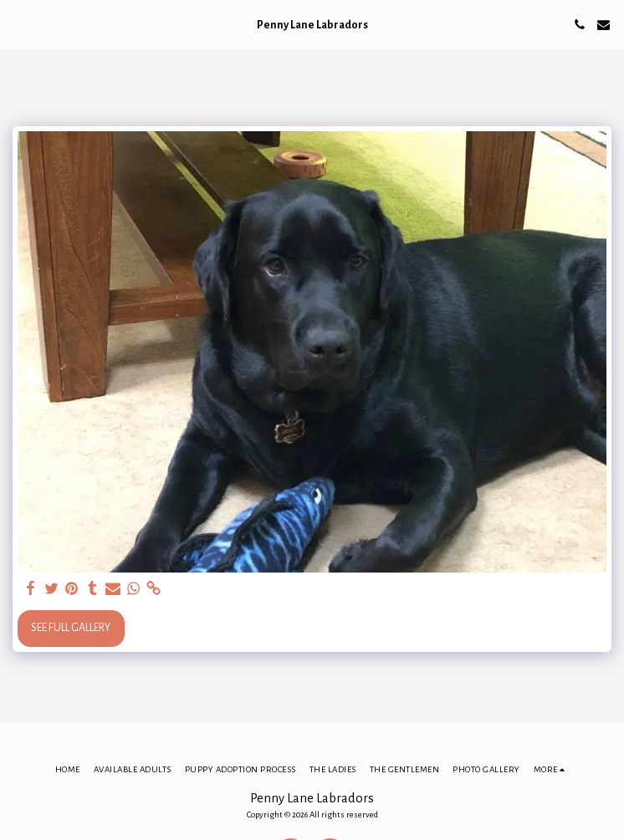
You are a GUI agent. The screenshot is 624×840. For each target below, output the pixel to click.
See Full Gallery (71, 628)
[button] (18, 24)
